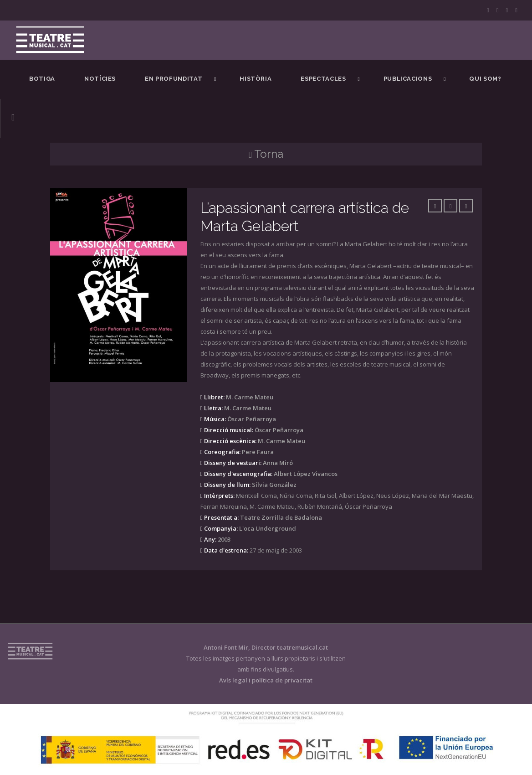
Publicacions (408, 79)
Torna (266, 154)
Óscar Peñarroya (252, 419)
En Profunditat (174, 79)
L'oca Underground (268, 528)
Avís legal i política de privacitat (266, 680)
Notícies (100, 79)
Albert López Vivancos (306, 474)
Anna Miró (278, 463)
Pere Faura (258, 452)
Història (256, 79)
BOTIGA (42, 79)
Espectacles (323, 79)
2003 (224, 539)
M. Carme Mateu (250, 397)
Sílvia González (274, 485)
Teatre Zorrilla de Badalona (281, 517)
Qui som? (485, 79)
